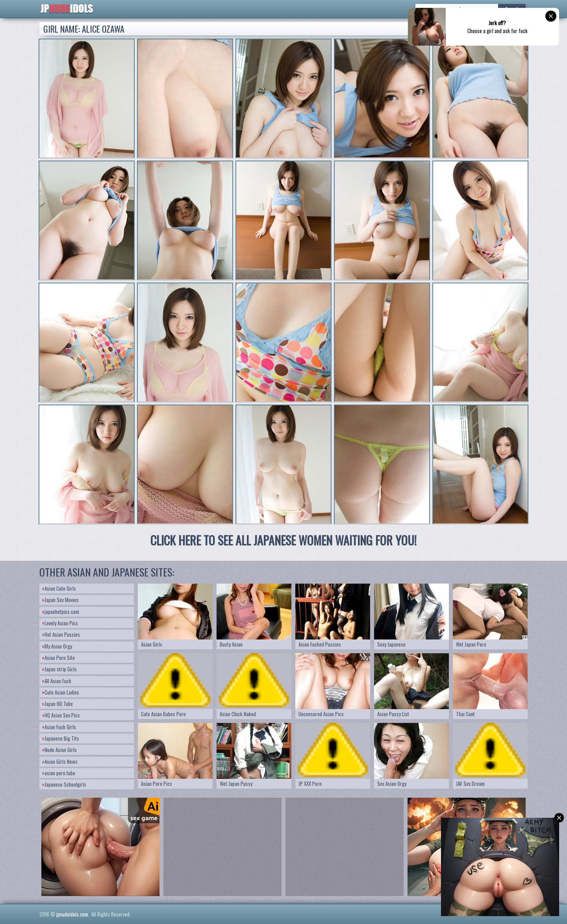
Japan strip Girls (60, 669)
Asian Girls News (60, 761)
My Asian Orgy (57, 646)
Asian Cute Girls (59, 588)
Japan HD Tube (58, 704)
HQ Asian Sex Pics (61, 715)
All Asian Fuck (57, 681)
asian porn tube (59, 773)
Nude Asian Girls (60, 750)
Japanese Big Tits (61, 738)
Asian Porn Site (59, 658)
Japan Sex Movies (61, 600)
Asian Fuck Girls (59, 727)
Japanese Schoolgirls (64, 784)
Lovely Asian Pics (60, 623)
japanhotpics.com (61, 612)
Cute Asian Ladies (61, 692)
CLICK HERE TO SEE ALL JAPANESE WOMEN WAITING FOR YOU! (283, 540)
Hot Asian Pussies (61, 634)
